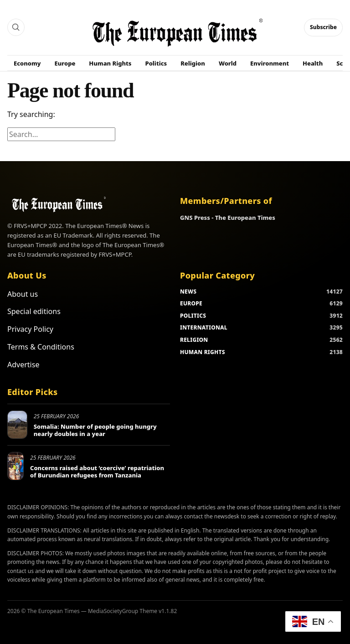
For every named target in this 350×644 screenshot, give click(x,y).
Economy (27, 63)
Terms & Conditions (41, 347)
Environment (270, 63)
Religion (193, 63)
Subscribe (323, 27)
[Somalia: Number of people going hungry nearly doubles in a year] (17, 425)
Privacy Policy (30, 329)
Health (313, 63)
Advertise (23, 365)
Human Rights (110, 63)
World (228, 63)
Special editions (34, 311)
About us (23, 294)
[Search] (16, 27)
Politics (156, 63)
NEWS (188, 292)
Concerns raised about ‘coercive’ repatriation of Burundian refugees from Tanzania (97, 472)
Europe (65, 63)
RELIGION (194, 340)
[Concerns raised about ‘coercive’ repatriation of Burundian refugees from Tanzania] (15, 466)
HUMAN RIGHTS (203, 352)
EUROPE (191, 303)
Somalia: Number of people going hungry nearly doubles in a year (95, 430)
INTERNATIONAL (204, 327)
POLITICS (193, 316)
